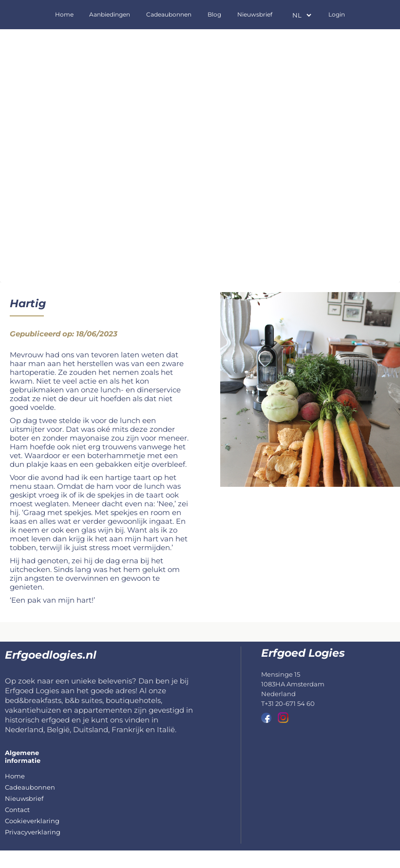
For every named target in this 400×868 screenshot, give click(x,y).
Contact (17, 810)
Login (337, 14)
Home (64, 14)
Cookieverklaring (32, 821)
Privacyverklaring (33, 832)
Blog (214, 14)
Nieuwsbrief (255, 14)
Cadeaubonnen (169, 14)
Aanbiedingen (110, 14)
